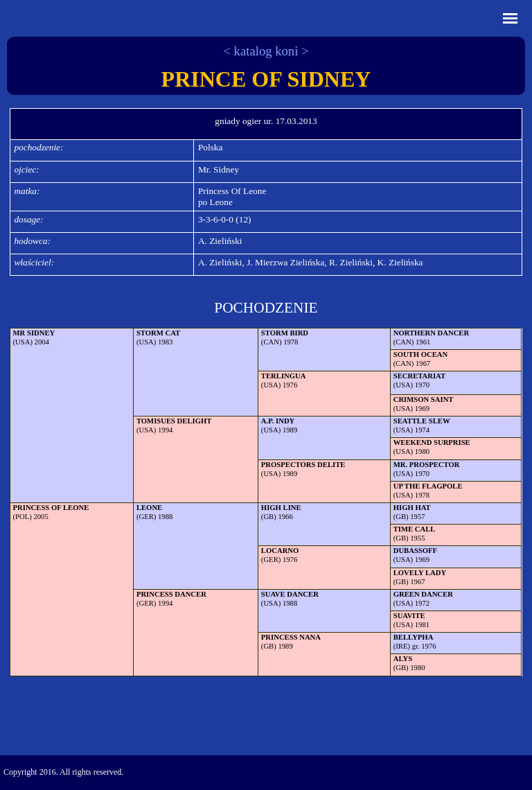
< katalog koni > (266, 51)
